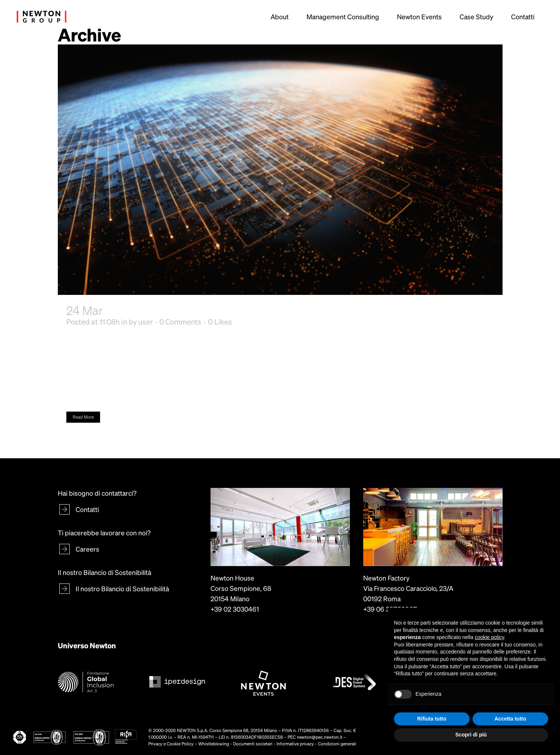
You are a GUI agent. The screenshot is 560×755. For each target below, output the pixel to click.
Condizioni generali (337, 744)
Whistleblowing (214, 744)
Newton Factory (386, 578)
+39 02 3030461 (235, 609)
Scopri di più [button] (471, 735)
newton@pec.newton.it (320, 737)
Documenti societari (253, 744)
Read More (83, 417)
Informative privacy (295, 744)
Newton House (232, 578)
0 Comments (180, 322)
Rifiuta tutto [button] (432, 719)
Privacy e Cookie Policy (171, 744)
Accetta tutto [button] (510, 719)
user (145, 322)
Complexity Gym (149, 310)
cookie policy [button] (489, 637)
